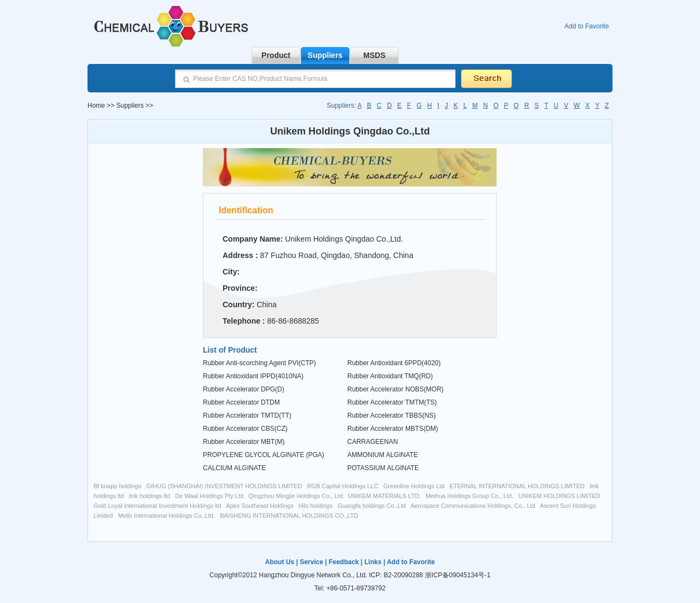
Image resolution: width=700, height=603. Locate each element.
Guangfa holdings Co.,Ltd (372, 506)
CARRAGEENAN (373, 442)
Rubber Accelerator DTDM (241, 402)
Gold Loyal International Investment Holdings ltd (157, 506)
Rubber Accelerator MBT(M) (244, 442)
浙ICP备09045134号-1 (458, 575)
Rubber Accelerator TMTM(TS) (392, 402)
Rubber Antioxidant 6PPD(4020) (394, 363)
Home (96, 106)
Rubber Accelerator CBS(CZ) (245, 429)
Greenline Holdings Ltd (414, 486)
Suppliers (325, 55)
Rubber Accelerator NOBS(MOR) (395, 389)
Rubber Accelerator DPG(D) (244, 389)
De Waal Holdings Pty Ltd (209, 496)
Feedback (344, 562)
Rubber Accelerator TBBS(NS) (392, 415)
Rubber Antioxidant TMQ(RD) (390, 376)
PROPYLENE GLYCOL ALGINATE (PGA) (264, 455)
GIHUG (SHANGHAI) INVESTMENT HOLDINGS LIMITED (224, 486)
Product (276, 55)
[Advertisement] (143, 312)
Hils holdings (316, 506)
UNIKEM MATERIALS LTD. (384, 496)
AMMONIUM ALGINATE (383, 455)
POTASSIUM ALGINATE (383, 468)
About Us (280, 562)
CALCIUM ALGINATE (234, 468)
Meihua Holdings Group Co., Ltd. (470, 496)
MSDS (374, 55)
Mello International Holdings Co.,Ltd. (167, 516)
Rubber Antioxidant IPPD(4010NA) (253, 376)
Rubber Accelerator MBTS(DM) (393, 429)
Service (311, 562)
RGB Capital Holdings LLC (342, 486)
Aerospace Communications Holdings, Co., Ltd (473, 506)
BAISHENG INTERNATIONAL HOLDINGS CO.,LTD (289, 516)
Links (373, 562)
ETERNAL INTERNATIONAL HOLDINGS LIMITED (517, 486)
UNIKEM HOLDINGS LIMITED (559, 496)
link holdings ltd (150, 496)
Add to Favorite (587, 26)
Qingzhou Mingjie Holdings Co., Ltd (295, 496)
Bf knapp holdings (117, 486)
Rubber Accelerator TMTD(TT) (247, 415)
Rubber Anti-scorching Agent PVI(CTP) (259, 363)
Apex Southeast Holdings (260, 506)
